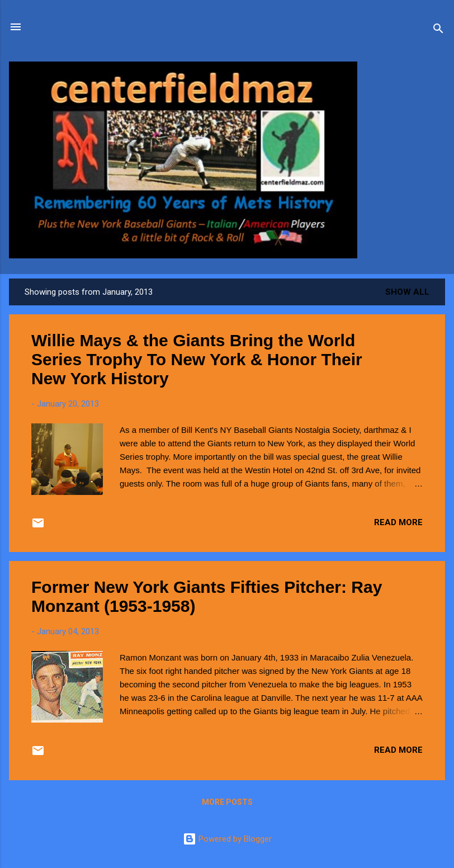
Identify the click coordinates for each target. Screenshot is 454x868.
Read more (398, 522)
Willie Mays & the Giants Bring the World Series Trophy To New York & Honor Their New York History (197, 359)
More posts (227, 802)
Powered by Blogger (227, 839)
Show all (407, 292)
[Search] (438, 30)
